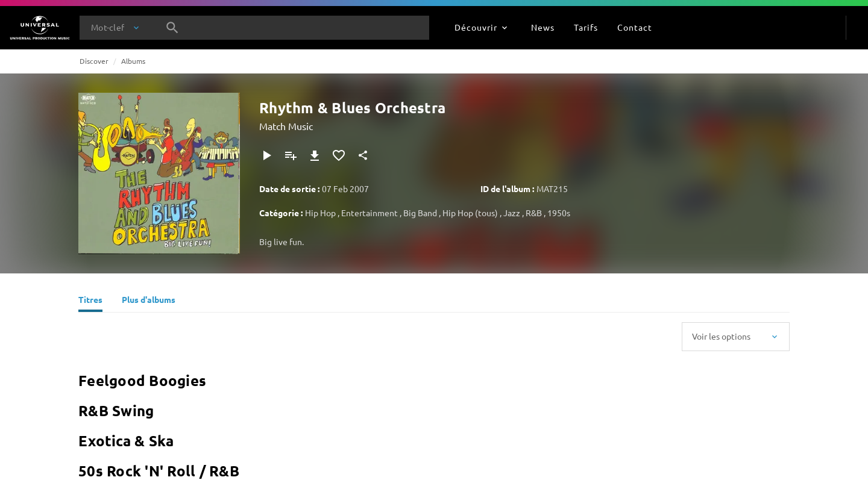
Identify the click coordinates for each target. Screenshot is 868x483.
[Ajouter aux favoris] (339, 155)
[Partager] (363, 155)
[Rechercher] (172, 28)
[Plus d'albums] (149, 301)
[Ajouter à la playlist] (291, 155)
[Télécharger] (315, 155)
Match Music (286, 126)
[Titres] (90, 301)
